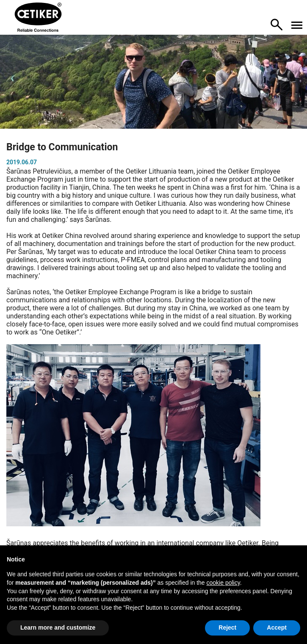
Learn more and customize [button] (58, 627)
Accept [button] (277, 627)
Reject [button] (227, 627)
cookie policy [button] (223, 583)
